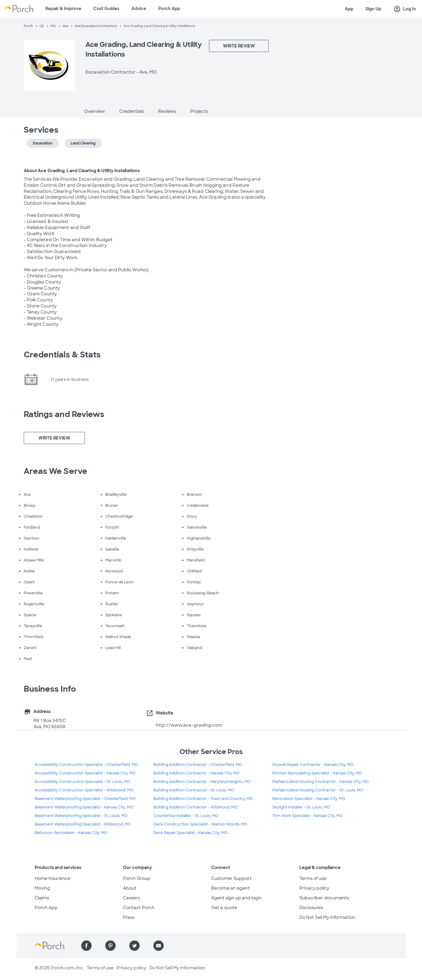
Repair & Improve (63, 9)
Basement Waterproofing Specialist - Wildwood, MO (83, 824)
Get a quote (224, 908)
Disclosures (311, 908)
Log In (405, 9)
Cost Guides (106, 9)
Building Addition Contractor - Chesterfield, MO (198, 765)
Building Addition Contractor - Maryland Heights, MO (202, 782)
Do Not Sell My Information (327, 917)
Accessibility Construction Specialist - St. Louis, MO (82, 782)
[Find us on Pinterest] (110, 946)
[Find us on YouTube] (159, 946)
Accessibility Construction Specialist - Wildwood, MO (84, 790)
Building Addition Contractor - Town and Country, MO (203, 799)
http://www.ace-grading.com (189, 725)
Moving (42, 888)
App (349, 9)
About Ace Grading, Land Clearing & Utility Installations (82, 171)
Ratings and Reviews (64, 414)
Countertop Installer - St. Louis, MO (186, 816)
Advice (139, 9)
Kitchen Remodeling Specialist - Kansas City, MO (317, 773)
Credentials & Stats (62, 355)
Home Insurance (52, 878)
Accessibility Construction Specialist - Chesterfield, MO (86, 765)
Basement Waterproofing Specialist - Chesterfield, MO (85, 799)
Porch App (169, 9)
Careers (131, 898)
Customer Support (231, 878)
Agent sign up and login (236, 898)
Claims (42, 898)
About (130, 888)
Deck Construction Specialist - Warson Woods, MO (200, 824)
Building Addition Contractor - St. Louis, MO (194, 790)
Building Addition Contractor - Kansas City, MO (196, 773)
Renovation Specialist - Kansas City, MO (309, 799)
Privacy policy (314, 888)
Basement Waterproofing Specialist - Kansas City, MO (84, 807)
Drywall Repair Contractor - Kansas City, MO (313, 765)
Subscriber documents (324, 898)
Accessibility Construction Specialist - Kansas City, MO (85, 773)
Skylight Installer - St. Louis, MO (301, 807)
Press (129, 917)
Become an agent (230, 888)
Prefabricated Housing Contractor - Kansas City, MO (320, 782)
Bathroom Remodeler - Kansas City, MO (71, 833)
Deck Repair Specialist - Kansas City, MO (190, 833)
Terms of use (313, 878)
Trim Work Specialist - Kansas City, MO (307, 816)
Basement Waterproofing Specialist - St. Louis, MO (81, 816)
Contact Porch (139, 908)
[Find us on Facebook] (86, 946)
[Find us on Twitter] (134, 946)
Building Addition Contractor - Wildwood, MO (195, 807)
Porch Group (137, 878)
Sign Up (373, 9)
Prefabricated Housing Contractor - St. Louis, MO (318, 790)
